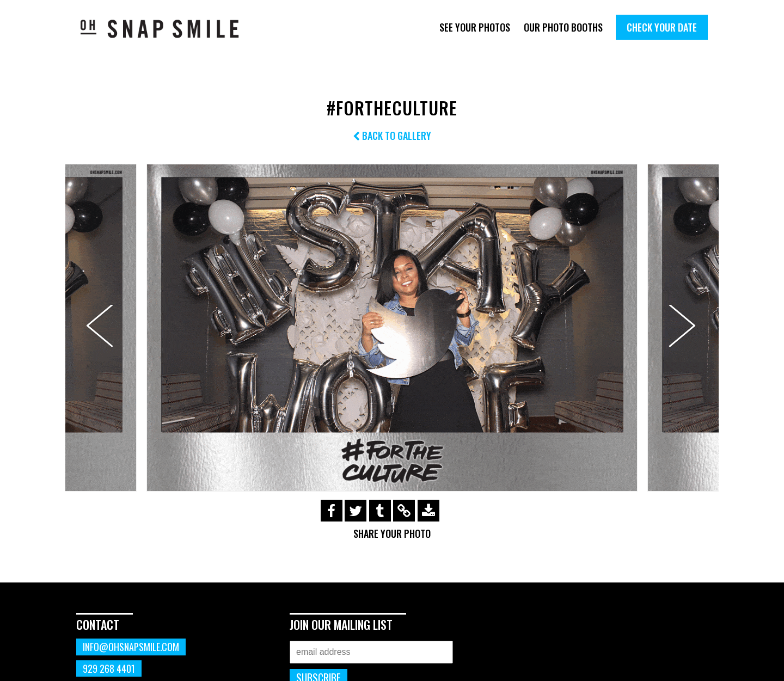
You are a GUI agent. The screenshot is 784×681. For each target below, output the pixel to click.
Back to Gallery (392, 136)
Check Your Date (662, 27)
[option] (392, 328)
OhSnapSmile (167, 29)
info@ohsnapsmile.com (131, 647)
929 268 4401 (109, 668)
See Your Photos (475, 27)
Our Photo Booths (563, 27)
